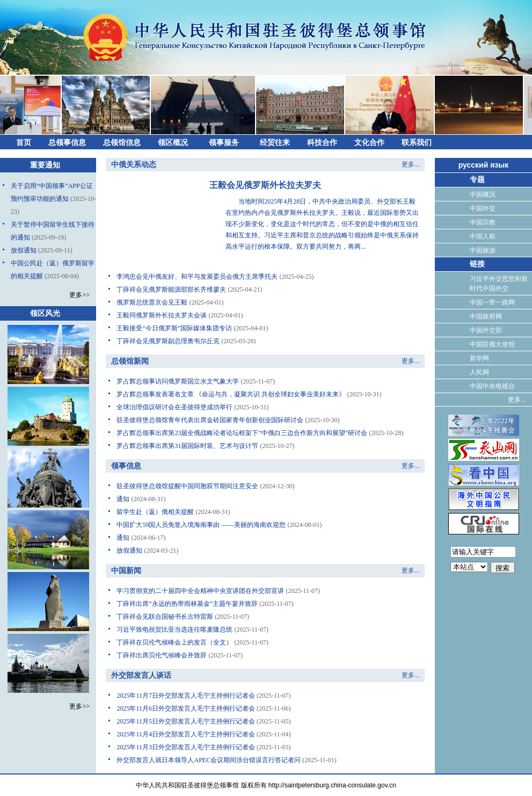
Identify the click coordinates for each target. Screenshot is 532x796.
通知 (123, 499)
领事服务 (224, 143)
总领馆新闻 (130, 361)
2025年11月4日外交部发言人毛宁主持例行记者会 (186, 734)
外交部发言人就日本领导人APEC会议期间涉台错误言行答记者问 (209, 760)
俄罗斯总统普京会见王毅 (152, 302)
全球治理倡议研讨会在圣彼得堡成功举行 (174, 407)
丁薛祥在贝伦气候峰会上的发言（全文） (174, 642)
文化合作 (369, 143)
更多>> (79, 295)
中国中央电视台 (492, 386)
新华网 (479, 358)
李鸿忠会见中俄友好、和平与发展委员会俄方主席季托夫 (197, 277)
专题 (477, 180)
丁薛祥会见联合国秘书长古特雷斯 (165, 617)
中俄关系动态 (134, 165)
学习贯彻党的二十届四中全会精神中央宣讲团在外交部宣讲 (200, 591)
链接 (477, 264)
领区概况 (173, 143)
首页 (24, 143)
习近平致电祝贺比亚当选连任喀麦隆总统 (174, 629)
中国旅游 (483, 250)
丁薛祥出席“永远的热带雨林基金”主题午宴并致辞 (187, 604)
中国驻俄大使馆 (492, 344)
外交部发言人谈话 (141, 675)
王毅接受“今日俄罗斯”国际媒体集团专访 (174, 328)
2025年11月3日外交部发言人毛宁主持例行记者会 (186, 747)
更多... (410, 164)
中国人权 (483, 236)
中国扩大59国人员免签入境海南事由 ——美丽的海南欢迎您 (201, 525)
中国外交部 (486, 330)
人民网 (479, 372)
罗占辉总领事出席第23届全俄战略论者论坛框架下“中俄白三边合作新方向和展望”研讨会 (242, 433)
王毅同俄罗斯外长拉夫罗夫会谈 (162, 315)
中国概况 (483, 194)
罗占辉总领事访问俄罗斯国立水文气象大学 (178, 381)
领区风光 (45, 313)
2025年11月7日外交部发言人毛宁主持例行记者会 (186, 696)
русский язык (484, 165)
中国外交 (483, 208)
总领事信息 (67, 143)
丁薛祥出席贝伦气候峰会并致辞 (162, 655)
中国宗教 (483, 222)
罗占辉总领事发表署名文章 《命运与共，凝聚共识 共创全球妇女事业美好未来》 (231, 394)
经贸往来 (275, 143)
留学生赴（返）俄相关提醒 (155, 512)
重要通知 (45, 165)
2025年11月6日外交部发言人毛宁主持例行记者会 (186, 708)
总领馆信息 (122, 143)
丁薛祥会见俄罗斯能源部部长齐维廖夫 (171, 290)
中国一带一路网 (492, 302)
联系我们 (417, 143)
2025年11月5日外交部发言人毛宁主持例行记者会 (186, 721)
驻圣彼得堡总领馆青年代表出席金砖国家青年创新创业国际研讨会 (210, 420)
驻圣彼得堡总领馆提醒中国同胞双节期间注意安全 (187, 486)
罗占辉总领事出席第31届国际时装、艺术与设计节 (187, 446)
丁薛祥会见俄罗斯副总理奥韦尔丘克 (168, 341)
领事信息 (126, 466)
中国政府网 (486, 316)
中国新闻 (126, 571)
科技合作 (322, 143)
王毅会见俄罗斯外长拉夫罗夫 (265, 185)
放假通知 (24, 250)
